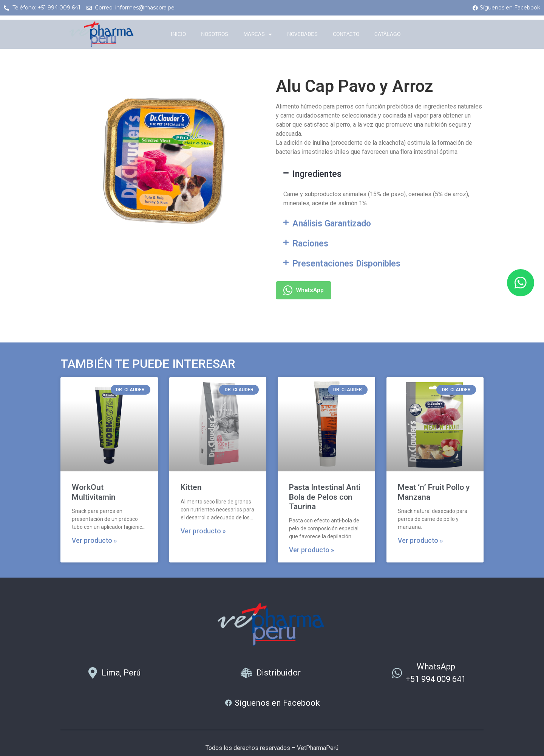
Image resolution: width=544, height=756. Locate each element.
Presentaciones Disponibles (346, 264)
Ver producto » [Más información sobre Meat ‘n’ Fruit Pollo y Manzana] (420, 541)
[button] (380, 174)
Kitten (191, 487)
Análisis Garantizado (332, 224)
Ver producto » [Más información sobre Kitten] (203, 531)
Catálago (387, 34)
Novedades (302, 34)
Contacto (346, 34)
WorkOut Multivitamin (94, 492)
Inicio (178, 34)
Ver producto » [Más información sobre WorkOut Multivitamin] (94, 541)
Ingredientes (317, 174)
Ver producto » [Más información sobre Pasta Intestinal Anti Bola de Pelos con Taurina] (312, 550)
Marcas (258, 34)
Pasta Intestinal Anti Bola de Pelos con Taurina (325, 497)
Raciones (310, 244)
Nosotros (215, 34)
